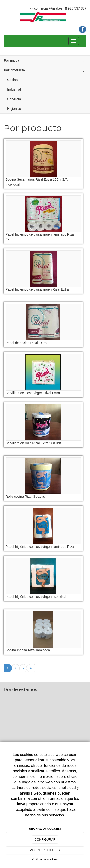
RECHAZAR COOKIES (45, 829)
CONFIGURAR (45, 839)
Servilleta (14, 99)
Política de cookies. (45, 859)
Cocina (12, 80)
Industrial (14, 89)
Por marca (45, 61)
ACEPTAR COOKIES (45, 850)
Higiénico (14, 109)
